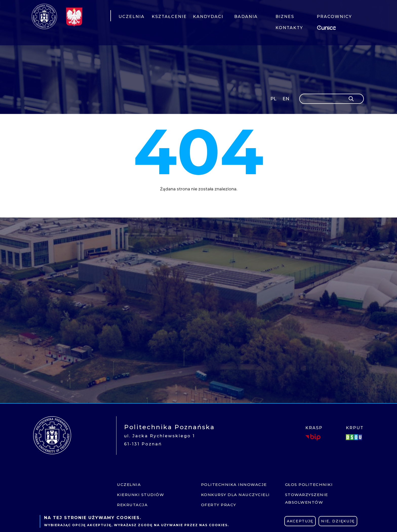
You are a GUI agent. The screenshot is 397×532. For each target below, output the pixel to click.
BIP (313, 437)
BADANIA (246, 17)
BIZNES (285, 17)
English (286, 100)
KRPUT (355, 428)
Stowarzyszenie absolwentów (307, 498)
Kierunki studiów (141, 495)
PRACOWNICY (334, 17)
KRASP (314, 428)
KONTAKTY (289, 28)
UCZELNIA (132, 17)
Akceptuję (300, 521)
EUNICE (327, 27)
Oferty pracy (219, 505)
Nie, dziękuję (338, 521)
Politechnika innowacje (234, 485)
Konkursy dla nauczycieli (235, 495)
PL (273, 99)
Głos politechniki (309, 485)
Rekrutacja (132, 505)
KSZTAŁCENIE (169, 17)
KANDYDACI (208, 17)
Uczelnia (129, 485)
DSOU (355, 437)
